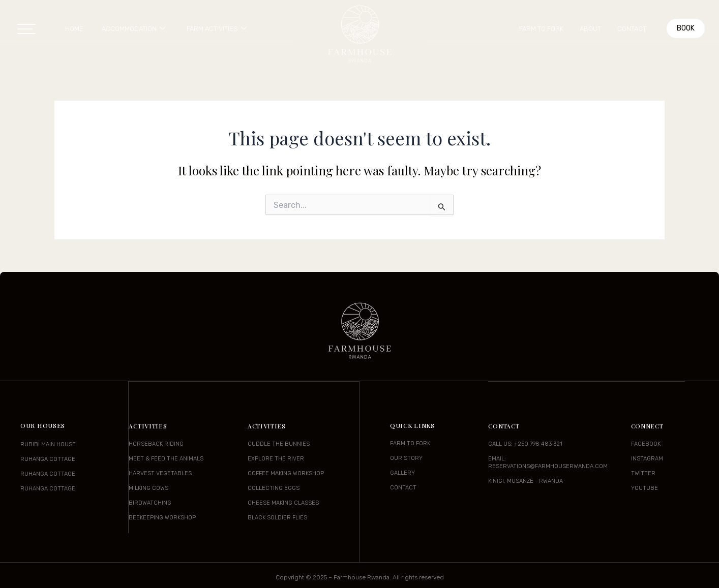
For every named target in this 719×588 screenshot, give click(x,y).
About (590, 29)
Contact (632, 29)
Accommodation (133, 29)
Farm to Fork (541, 29)
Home (74, 29)
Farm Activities (217, 29)
